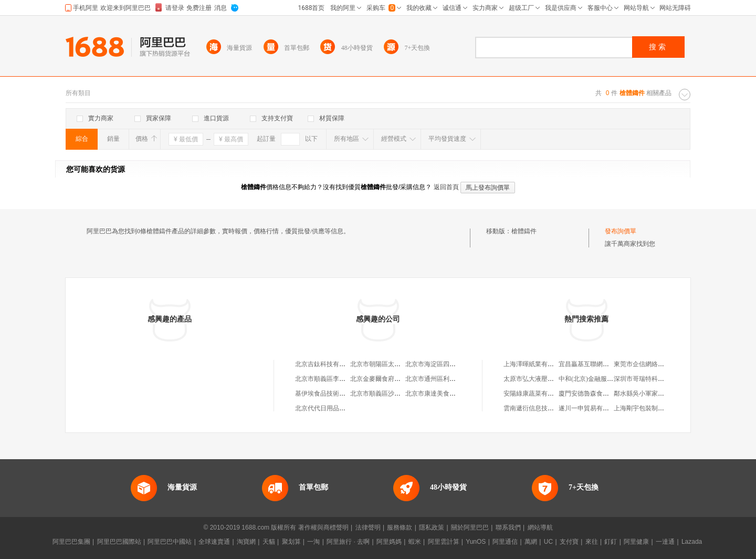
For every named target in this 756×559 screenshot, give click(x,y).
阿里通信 (505, 542)
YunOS (476, 542)
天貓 (269, 542)
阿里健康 (636, 542)
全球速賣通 (214, 542)
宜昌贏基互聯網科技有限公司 (600, 364)
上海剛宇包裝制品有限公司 (652, 408)
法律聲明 (368, 527)
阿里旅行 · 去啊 (348, 542)
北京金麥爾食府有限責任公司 (391, 379)
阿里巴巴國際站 (119, 542)
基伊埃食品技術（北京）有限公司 (342, 394)
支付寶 (569, 542)
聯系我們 (508, 527)
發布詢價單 (621, 231)
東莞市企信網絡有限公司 (648, 364)
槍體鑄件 (524, 231)
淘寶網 (246, 542)
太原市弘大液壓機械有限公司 (544, 379)
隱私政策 (432, 527)
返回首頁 (446, 187)
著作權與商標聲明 (323, 527)
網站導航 (540, 527)
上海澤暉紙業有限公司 (535, 364)
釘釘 (611, 542)
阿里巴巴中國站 (170, 542)
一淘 (313, 542)
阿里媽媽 (389, 542)
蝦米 (415, 542)
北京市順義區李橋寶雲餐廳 (333, 379)
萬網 (531, 542)
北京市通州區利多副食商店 (443, 379)
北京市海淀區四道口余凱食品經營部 (456, 364)
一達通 (665, 542)
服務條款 (400, 527)
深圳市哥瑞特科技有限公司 (652, 379)
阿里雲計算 (444, 542)
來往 (592, 542)
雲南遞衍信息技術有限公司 (541, 408)
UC (548, 542)
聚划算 (291, 542)
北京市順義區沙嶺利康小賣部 (391, 394)
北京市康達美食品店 (434, 394)
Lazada (692, 542)
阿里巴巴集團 (71, 542)
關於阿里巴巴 (470, 527)
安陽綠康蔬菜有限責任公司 (541, 394)
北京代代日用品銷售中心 (330, 408)
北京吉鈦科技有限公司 (327, 364)
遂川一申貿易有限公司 (590, 408)
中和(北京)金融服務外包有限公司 (605, 379)
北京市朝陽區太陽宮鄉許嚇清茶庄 (397, 364)
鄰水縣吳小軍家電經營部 (648, 394)
